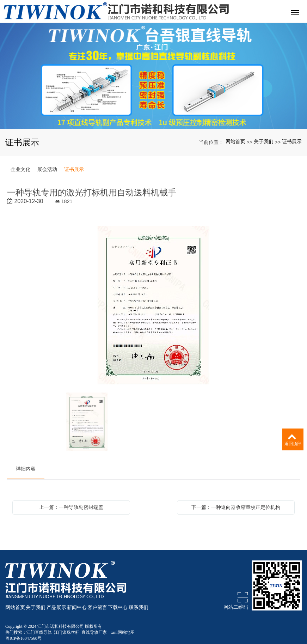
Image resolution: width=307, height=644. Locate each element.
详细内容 (26, 469)
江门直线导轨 (39, 632)
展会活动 (47, 169)
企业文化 (20, 169)
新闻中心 (77, 607)
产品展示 (56, 607)
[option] (154, 306)
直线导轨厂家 (94, 632)
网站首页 (235, 141)
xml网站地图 (123, 632)
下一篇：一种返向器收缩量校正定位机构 (236, 507)
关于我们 (264, 141)
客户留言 (97, 607)
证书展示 (292, 141)
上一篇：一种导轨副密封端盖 (71, 507)
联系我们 (139, 607)
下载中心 (118, 607)
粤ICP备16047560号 (23, 638)
